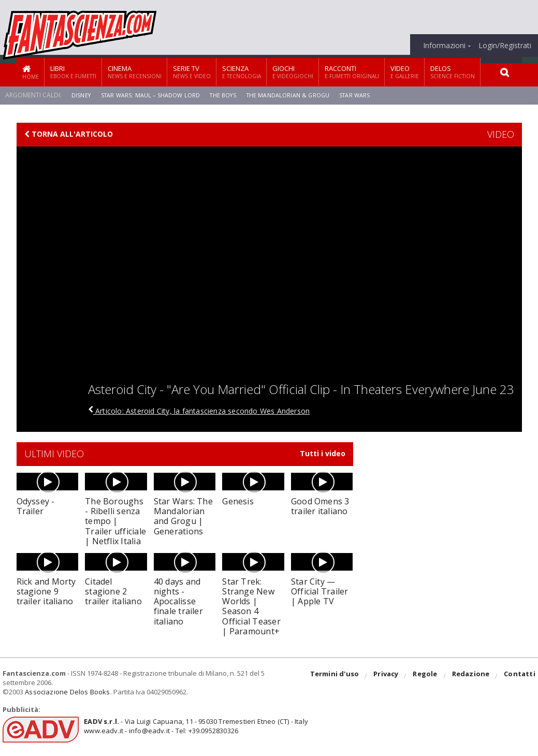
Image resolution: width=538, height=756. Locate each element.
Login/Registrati (505, 46)
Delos (453, 72)
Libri (73, 72)
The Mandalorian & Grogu (300, 95)
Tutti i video (323, 454)
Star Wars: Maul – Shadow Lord (154, 95)
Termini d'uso (338, 676)
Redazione (472, 676)
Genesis (237, 501)
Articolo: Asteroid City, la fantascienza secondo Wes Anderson (211, 411)
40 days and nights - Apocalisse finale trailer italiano (177, 601)
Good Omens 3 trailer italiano (319, 506)
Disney (82, 95)
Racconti (352, 72)
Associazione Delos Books (66, 692)
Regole (427, 676)
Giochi (293, 72)
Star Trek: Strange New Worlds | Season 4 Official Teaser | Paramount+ (250, 606)
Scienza (242, 72)
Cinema (135, 72)
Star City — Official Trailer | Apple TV (322, 591)
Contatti (520, 676)
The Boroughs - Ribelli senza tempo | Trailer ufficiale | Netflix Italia (115, 521)
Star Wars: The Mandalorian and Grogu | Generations (183, 516)
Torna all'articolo (69, 134)
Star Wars (370, 95)
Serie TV (192, 72)
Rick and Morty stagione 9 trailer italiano (46, 591)
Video (405, 72)
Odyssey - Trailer (35, 506)
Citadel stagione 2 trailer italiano (112, 591)
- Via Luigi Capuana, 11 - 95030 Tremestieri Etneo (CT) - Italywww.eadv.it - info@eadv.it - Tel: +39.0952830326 (192, 726)
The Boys (231, 95)
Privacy (389, 676)
